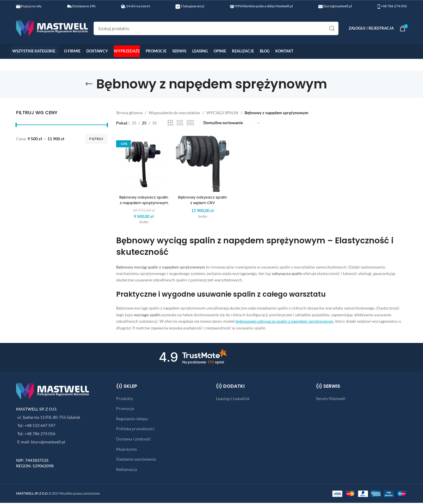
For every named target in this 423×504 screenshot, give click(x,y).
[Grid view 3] (170, 123)
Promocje (125, 410)
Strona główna (129, 113)
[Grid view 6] (190, 123)
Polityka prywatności (135, 430)
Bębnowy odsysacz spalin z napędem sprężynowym (141, 198)
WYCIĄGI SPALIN (222, 113)
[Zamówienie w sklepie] (232, 123)
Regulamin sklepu (132, 420)
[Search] (216, 28)
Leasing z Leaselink (233, 400)
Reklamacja (127, 470)
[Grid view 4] (180, 123)
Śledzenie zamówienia (136, 460)
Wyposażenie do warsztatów (174, 113)
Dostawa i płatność (134, 440)
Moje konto (127, 450)
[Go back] (89, 84)
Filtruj (96, 139)
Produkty (125, 400)
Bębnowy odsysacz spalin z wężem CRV (202, 195)
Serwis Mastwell (331, 400)
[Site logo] (52, 28)
